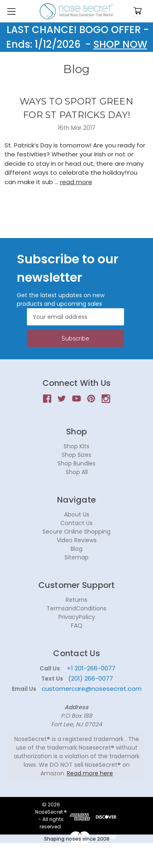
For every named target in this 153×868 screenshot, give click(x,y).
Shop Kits (76, 446)
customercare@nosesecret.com (91, 689)
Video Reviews (77, 540)
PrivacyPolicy (77, 617)
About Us (77, 514)
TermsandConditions (76, 608)
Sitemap (76, 557)
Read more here (90, 773)
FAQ (77, 625)
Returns (76, 600)
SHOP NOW (120, 44)
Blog (76, 549)
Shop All (77, 472)
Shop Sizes (76, 455)
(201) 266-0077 (91, 678)
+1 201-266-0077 (91, 668)
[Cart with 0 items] (137, 11)
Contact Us (76, 523)
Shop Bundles (76, 463)
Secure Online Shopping (76, 532)
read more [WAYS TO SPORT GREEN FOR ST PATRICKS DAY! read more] (76, 182)
